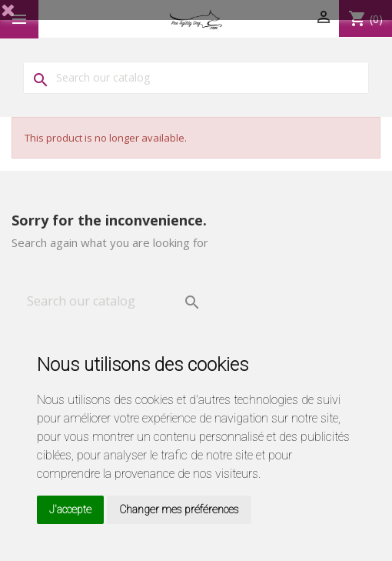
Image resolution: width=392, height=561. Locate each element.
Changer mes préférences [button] (179, 509)
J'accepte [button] (70, 509)
